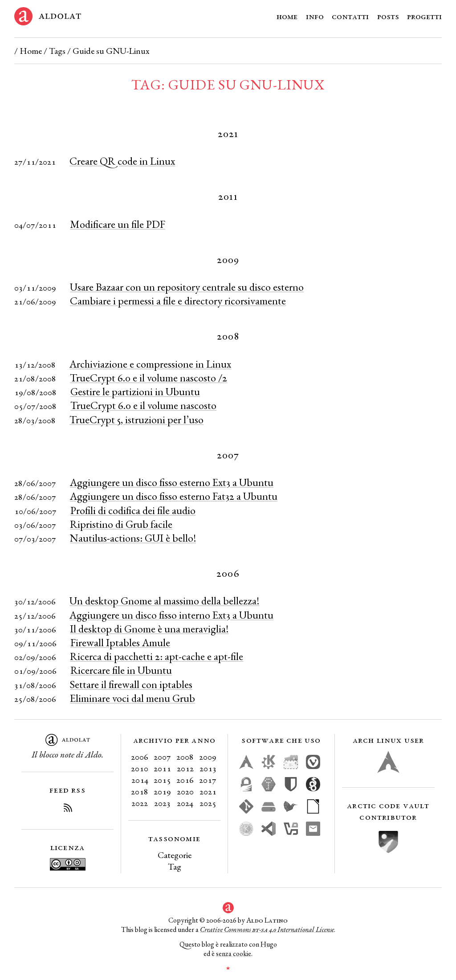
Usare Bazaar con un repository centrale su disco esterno (187, 287)
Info (315, 16)
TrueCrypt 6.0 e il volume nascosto (143, 405)
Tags (57, 51)
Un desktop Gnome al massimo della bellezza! (164, 601)
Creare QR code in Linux (122, 161)
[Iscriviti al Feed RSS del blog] (68, 809)
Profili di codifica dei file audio (133, 510)
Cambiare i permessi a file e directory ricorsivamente (178, 301)
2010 (140, 768)
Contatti (350, 16)
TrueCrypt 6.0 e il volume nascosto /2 (149, 378)
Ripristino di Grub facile (121, 524)
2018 (140, 791)
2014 (140, 780)
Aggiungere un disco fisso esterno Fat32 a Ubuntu (174, 496)
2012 (185, 768)
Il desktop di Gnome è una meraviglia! (149, 629)
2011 (162, 768)
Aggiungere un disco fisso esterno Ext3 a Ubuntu (172, 482)
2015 (162, 780)
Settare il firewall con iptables (131, 684)
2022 (140, 803)
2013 (208, 768)
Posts (388, 16)
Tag (175, 867)
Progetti (424, 16)
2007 (162, 757)
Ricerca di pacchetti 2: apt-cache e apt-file (157, 656)
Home (287, 16)
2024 (185, 803)
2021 (208, 791)
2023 (162, 803)
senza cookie (234, 954)
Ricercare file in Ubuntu (121, 670)
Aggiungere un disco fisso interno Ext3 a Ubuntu (171, 615)
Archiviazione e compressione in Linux (150, 364)
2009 (208, 757)
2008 (185, 757)
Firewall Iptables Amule (120, 642)
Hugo (269, 944)
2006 (140, 757)
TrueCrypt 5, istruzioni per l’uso (136, 419)
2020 (185, 791)
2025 (208, 803)
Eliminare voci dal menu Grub (132, 698)
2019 (162, 791)
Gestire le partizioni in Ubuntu (135, 391)
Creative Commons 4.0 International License (267, 929)
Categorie (175, 855)
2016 (185, 780)
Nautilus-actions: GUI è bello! (133, 538)
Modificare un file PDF (118, 224)
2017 (208, 780)
